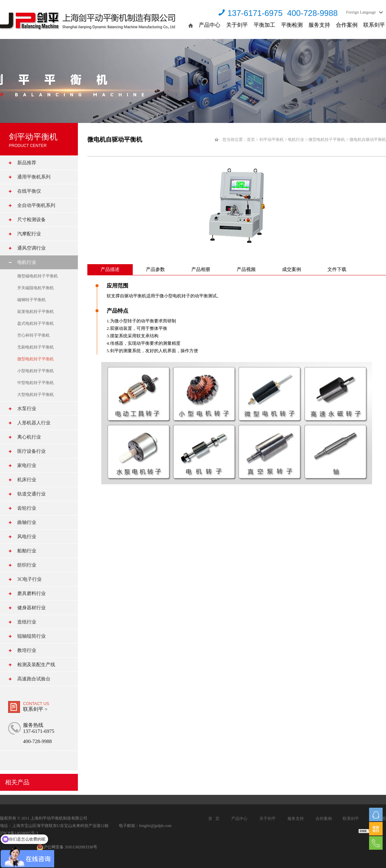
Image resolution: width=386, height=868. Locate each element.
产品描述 (110, 269)
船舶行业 (27, 551)
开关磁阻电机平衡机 (36, 288)
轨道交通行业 (31, 494)
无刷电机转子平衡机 (36, 347)
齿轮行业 (27, 508)
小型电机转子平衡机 (36, 371)
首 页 (214, 819)
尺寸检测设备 (31, 220)
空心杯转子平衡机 (34, 335)
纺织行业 (27, 565)
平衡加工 (264, 25)
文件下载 (337, 269)
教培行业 (27, 650)
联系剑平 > (35, 709)
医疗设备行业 (31, 451)
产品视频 (246, 269)
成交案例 (292, 269)
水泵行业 (27, 409)
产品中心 (210, 25)
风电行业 (27, 537)
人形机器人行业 (34, 423)
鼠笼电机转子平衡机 (36, 312)
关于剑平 (237, 25)
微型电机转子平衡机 (36, 359)
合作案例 (347, 25)
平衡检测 (292, 25)
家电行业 (27, 465)
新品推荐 (27, 163)
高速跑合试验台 (34, 679)
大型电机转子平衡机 (36, 395)
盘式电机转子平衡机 (36, 323)
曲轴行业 (27, 522)
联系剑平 (374, 25)
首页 (251, 140)
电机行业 (27, 262)
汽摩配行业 (29, 234)
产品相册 (201, 269)
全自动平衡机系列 (36, 205)
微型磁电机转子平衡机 (38, 276)
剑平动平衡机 (272, 140)
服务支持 (319, 25)
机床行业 (27, 480)
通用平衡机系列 (34, 177)
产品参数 (155, 269)
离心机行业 (29, 437)
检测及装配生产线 (36, 665)
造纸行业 (27, 622)
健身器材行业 (31, 608)
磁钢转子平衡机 (31, 300)
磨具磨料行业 (31, 594)
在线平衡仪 (29, 191)
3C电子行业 (29, 579)
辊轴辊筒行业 (31, 636)
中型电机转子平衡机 (36, 383)
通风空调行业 (31, 248)
